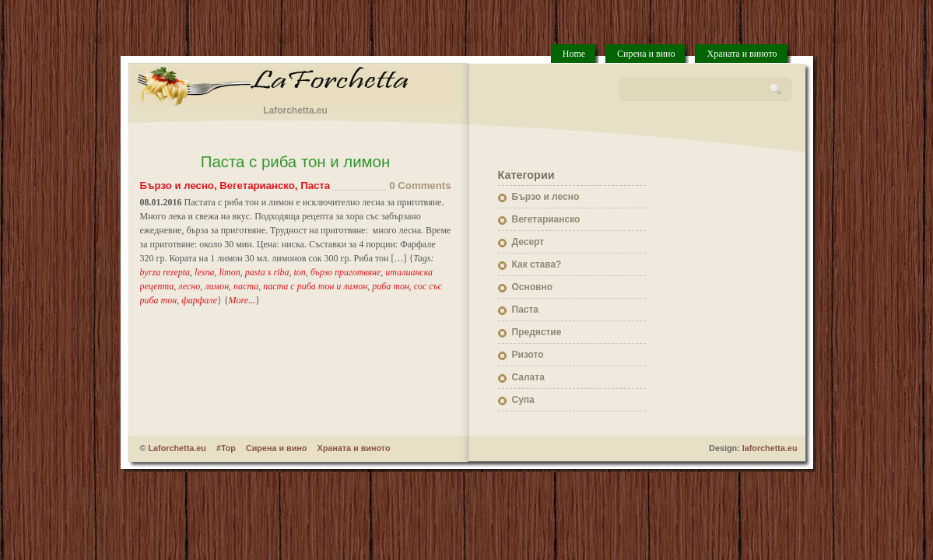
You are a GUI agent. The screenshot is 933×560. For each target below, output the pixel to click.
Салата (528, 377)
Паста (315, 185)
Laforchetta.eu (177, 448)
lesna (204, 272)
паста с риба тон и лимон (315, 286)
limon (229, 272)
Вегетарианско (257, 185)
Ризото (528, 355)
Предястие (537, 332)
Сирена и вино (646, 54)
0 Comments (420, 185)
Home (574, 54)
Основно (533, 287)
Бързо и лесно (177, 185)
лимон (217, 286)
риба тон (391, 286)
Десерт (528, 242)
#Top (226, 448)
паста (246, 286)
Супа (523, 400)
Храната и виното (742, 54)
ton (299, 272)
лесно (189, 286)
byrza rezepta (165, 272)
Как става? (537, 264)
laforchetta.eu (770, 448)
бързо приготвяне (346, 272)
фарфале (199, 300)
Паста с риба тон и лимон (295, 162)
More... (242, 300)
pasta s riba (267, 272)
